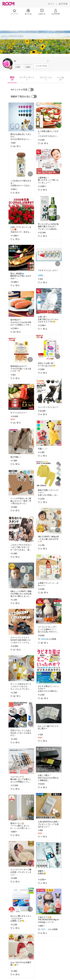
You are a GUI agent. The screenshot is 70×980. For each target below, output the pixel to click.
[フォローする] (41, 66)
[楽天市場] (63, 4)
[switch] (31, 90)
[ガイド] (51, 4)
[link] (21, 117)
